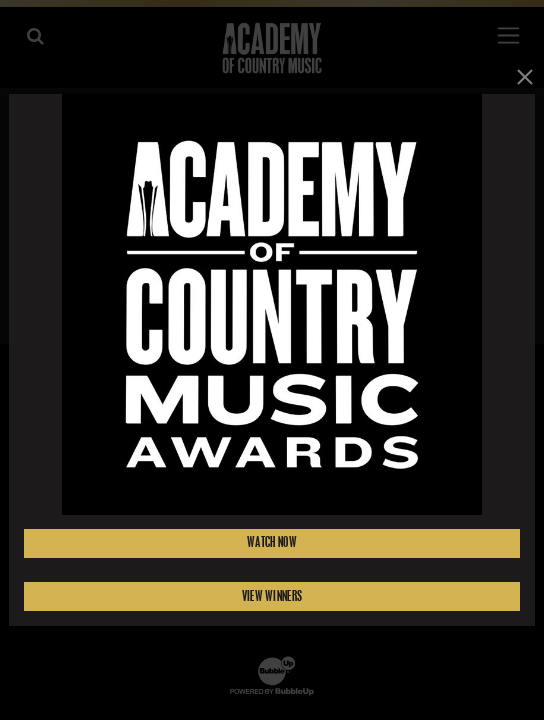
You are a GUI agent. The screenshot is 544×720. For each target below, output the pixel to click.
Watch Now (272, 542)
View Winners (272, 596)
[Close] (525, 77)
